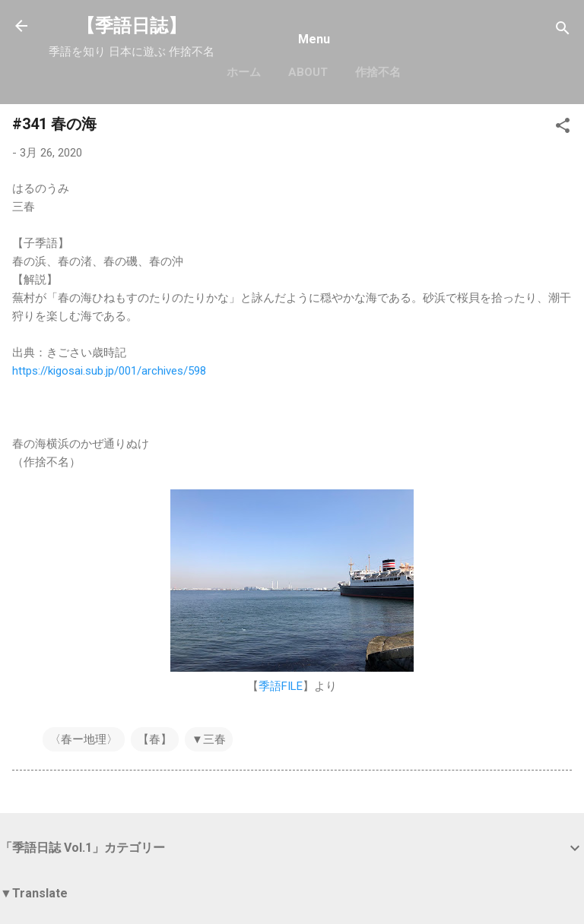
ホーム (244, 72)
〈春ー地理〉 (84, 739)
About (308, 72)
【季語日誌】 (132, 26)
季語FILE (281, 686)
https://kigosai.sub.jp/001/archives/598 (109, 371)
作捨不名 (378, 72)
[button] (563, 128)
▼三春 (209, 739)
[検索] (563, 31)
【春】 (155, 739)
